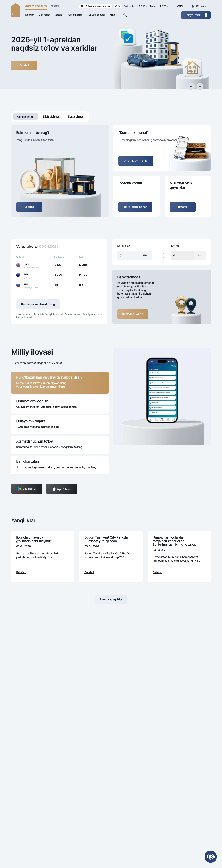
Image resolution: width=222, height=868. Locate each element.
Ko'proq (55, 6)
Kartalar (58, 15)
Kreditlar (29, 15)
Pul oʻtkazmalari (76, 15)
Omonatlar (44, 15)
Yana (112, 15)
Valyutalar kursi (97, 15)
